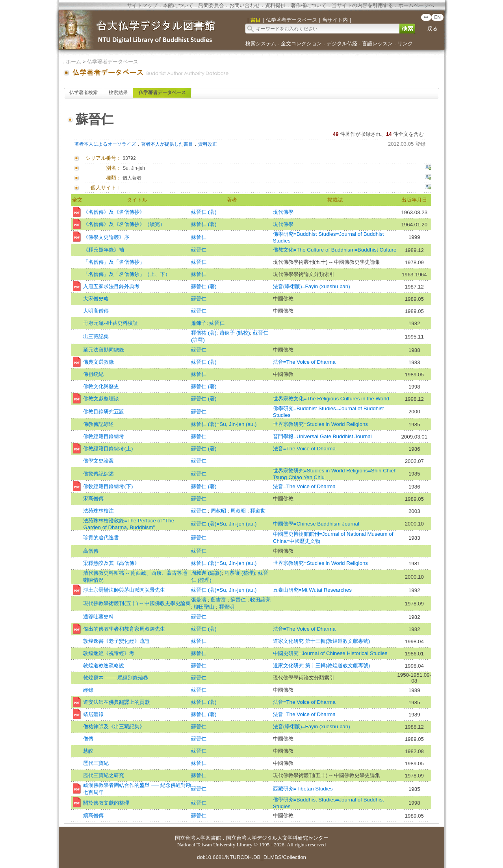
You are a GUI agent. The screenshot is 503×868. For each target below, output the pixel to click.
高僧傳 (91, 551)
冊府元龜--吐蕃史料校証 (110, 323)
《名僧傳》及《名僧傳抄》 (114, 212)
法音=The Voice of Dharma (304, 362)
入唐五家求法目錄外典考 (111, 286)
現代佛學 (283, 212)
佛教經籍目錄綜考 (104, 436)
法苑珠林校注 (98, 511)
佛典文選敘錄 (98, 362)
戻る (432, 29)
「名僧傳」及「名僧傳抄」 (114, 262)
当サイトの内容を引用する (362, 5)
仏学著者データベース (113, 62)
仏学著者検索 (84, 93)
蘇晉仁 (199, 237)
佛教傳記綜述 (98, 424)
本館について (178, 5)
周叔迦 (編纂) (206, 573)
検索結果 (118, 93)
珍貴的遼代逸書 (101, 538)
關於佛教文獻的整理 (106, 803)
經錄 (88, 690)
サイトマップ (142, 5)
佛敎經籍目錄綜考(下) (108, 486)
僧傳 (88, 739)
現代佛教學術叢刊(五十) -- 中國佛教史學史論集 (137, 603)
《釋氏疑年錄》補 (104, 250)
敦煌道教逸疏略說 (104, 665)
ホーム (73, 62)
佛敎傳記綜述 (98, 474)
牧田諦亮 (260, 600)
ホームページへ (416, 5)
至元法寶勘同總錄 (104, 350)
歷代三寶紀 (96, 763)
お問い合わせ (245, 5)
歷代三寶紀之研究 (104, 775)
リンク (405, 43)
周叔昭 (219, 511)
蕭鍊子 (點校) (235, 333)
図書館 (213, 838)
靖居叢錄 (93, 714)
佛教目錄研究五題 (104, 412)
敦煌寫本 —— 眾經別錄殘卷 (115, 678)
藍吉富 (219, 600)
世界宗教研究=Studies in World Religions (320, 424)
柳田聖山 (205, 607)
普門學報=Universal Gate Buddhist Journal (322, 436)
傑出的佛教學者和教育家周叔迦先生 (124, 629)
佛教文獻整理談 (101, 399)
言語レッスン (377, 43)
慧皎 (88, 751)
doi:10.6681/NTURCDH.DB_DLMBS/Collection (251, 857)
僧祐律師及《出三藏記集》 (114, 726)
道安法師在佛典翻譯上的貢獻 (116, 702)
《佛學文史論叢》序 (106, 237)
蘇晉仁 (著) (204, 212)
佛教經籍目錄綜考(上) (108, 449)
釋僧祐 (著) (204, 333)
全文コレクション (301, 43)
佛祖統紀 (93, 374)
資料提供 (275, 5)
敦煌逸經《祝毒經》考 (109, 653)
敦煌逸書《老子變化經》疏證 (116, 641)
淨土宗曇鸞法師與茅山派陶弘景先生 (124, 590)
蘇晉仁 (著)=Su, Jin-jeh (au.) (224, 424)
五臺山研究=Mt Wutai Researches (312, 590)
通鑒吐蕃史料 (98, 617)
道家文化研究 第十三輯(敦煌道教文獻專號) (322, 641)
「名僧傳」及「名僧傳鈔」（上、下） (127, 274)
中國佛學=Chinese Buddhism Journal (316, 524)
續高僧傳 (93, 815)
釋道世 (258, 511)
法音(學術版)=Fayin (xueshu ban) (312, 286)
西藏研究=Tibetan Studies (303, 789)
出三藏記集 (96, 336)
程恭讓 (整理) (240, 573)
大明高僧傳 (96, 311)
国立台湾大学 (190, 838)
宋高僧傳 (93, 499)
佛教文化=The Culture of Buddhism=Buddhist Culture (335, 250)
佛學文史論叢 (98, 461)
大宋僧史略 (96, 299)
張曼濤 (200, 600)
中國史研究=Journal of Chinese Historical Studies (330, 653)
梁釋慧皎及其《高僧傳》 (111, 563)
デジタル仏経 (342, 43)
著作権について (309, 5)
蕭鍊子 (199, 323)
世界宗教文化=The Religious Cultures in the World (331, 399)
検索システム (261, 43)
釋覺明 (227, 607)
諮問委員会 (211, 5)
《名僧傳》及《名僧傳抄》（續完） (124, 224)
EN (437, 17)
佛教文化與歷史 (101, 386)
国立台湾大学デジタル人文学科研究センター (277, 838)
